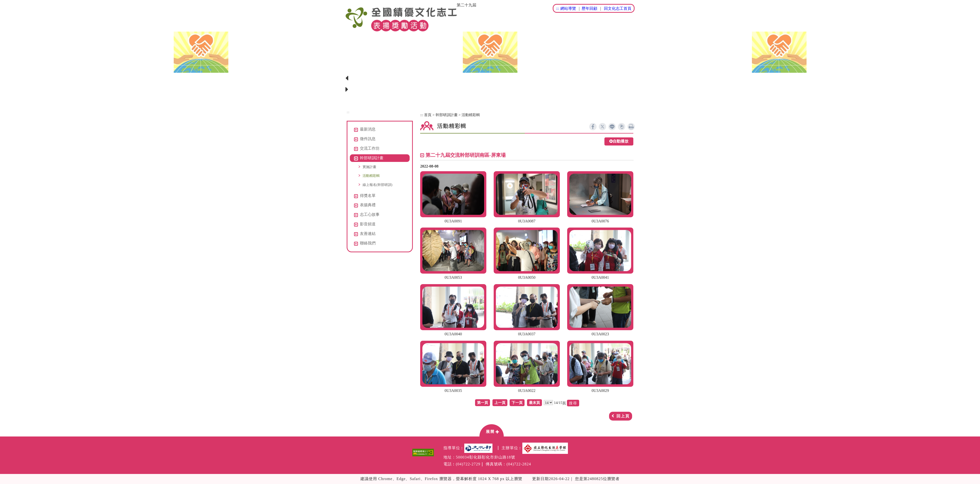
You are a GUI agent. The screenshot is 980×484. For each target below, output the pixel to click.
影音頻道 (368, 224)
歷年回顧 (589, 8)
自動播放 (619, 141)
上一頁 (500, 403)
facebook (593, 127)
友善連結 (368, 234)
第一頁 (483, 403)
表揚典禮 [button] (368, 205)
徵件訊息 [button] (368, 139)
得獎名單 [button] (368, 196)
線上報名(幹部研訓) (378, 185)
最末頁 (534, 403)
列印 (631, 127)
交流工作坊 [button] (370, 148)
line (612, 127)
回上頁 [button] (623, 416)
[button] (491, 430)
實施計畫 (369, 167)
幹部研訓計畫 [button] (372, 158)
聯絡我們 (368, 243)
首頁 (428, 115)
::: (557, 8)
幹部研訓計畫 (447, 115)
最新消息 (368, 129)
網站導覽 (568, 8)
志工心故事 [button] (370, 214)
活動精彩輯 (371, 176)
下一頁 (517, 403)
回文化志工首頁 (618, 8)
